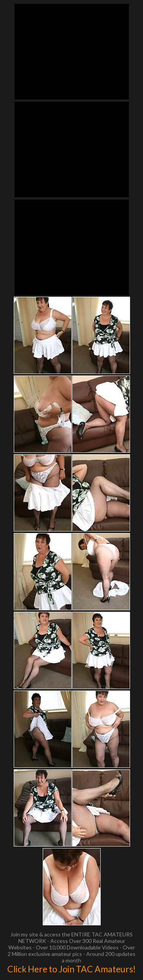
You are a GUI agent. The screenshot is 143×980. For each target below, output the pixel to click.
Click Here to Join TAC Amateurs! (71, 969)
